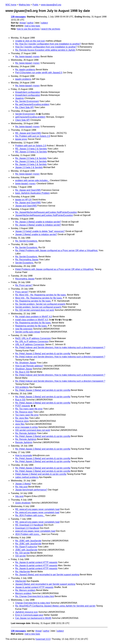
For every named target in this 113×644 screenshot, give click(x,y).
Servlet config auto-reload (28, 332)
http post (19, 496)
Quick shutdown (23, 503)
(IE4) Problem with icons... (28, 534)
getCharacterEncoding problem (30, 117)
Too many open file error (27, 415)
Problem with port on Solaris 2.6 (31, 146)
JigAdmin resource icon (27, 612)
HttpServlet (21, 581)
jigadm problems (23, 79)
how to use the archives (28, 29)
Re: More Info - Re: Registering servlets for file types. (41, 295)
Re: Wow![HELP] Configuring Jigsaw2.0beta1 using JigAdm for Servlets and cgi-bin (55, 606)
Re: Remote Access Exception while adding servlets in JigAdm (45, 50)
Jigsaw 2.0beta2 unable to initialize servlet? (36, 234)
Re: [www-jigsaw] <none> (28, 57)
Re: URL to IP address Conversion (32, 341)
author (30, 23)
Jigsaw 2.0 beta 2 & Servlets (29, 167)
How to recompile (24, 455)
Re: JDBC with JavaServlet (28, 541)
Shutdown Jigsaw (24, 369)
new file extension (24, 329)
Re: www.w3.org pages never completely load (37, 512)
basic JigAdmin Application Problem (32, 193)
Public (35, 5)
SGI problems (22, 387)
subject (44, 23)
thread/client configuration (28, 92)
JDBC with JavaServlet (26, 550)
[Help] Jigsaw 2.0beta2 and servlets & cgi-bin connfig (41, 474)
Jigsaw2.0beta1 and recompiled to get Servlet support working (45, 584)
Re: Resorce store (24, 412)
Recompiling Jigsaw (25, 279)
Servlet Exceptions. (25, 263)
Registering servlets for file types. (31, 326)
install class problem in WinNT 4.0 (32, 320)
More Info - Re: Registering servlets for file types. (39, 298)
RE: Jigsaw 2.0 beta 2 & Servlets (31, 149)
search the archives (51, 29)
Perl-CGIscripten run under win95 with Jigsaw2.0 (39, 73)
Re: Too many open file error (29, 409)
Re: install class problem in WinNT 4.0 (34, 317)
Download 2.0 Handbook (27, 528)
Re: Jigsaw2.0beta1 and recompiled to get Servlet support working (47, 575)
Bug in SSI (20, 400)
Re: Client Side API (24, 107)
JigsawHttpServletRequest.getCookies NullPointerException (44, 215)
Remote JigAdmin (24, 442)
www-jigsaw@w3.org (51, 5)
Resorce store (22, 421)
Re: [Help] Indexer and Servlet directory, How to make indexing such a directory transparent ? (60, 347)
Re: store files (22, 418)
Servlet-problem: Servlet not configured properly (38, 307)
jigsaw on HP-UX (23, 200)
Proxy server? (22, 292)
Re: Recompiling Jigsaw (27, 260)
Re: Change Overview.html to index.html (35, 596)
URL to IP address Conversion (30, 344)
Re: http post (21, 487)
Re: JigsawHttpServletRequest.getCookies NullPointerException (46, 212)
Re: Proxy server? (24, 285)
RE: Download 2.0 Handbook (29, 525)
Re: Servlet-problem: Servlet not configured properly (40, 304)
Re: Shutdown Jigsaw (26, 363)
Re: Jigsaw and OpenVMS (28, 190)
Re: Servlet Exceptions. (27, 241)
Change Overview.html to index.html (33, 603)
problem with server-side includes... (32, 180)
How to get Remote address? (29, 366)
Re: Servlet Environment (27, 101)
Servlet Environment (25, 114)
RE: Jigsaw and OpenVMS (28, 133)
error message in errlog (26, 427)
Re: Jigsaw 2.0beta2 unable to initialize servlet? (38, 222)
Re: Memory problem (25, 590)
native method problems (27, 477)
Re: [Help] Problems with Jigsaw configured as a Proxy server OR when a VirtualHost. (57, 250)
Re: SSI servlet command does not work (35, 310)
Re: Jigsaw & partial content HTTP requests (36, 562)
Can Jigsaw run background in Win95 (33, 618)
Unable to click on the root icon (30, 41)
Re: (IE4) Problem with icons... (30, 515)
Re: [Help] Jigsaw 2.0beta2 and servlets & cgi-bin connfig (43, 354)
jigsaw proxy (21, 139)
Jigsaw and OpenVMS (26, 206)
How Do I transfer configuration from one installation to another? (46, 47)
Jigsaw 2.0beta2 (23, 484)
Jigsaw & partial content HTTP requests (34, 587)
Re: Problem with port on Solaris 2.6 (33, 136)
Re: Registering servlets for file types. (33, 301)
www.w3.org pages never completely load (35, 531)
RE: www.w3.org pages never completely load (37, 509)
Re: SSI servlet (23, 553)
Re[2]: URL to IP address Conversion (33, 338)
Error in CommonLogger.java (29, 615)
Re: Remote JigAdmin (26, 433)
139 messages (18, 17)
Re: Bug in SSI (22, 372)
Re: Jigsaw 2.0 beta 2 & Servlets (31, 158)
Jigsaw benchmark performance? (31, 490)
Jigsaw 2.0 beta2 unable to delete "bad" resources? (40, 231)
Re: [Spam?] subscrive (26, 547)
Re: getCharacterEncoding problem (32, 104)
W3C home (11, 5)
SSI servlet (20, 556)
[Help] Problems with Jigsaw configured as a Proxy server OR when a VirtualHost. (55, 269)
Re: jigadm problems (25, 70)
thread (23, 23)
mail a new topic (32, 26)
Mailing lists (24, 5)
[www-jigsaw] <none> (26, 184)
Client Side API (23, 120)
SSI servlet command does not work (33, 430)
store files (20, 424)
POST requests (23, 406)
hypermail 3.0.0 (43, 639)
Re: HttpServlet (23, 572)
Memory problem (23, 593)
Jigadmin (20, 98)
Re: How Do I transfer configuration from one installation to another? (48, 44)
